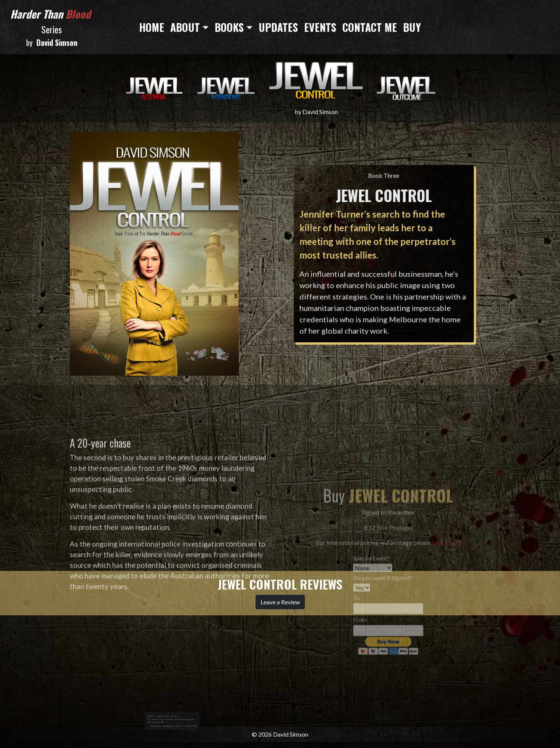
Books (229, 27)
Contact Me (370, 27)
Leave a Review (280, 602)
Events (320, 27)
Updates (278, 27)
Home (152, 27)
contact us (445, 610)
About (185, 27)
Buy (412, 27)
